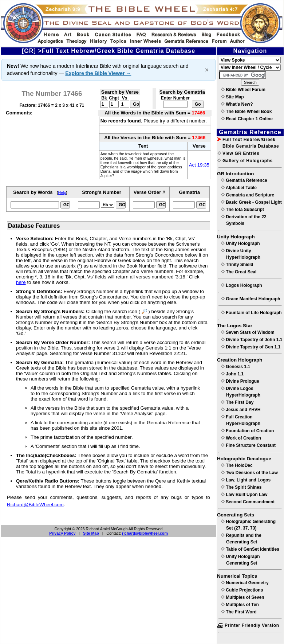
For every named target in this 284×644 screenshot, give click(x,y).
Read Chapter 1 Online (247, 119)
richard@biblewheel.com (145, 533)
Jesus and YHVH (241, 410)
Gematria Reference (244, 180)
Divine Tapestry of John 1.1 (252, 340)
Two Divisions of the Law (249, 473)
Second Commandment (248, 502)
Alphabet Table (239, 188)
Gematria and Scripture (248, 195)
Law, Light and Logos (246, 480)
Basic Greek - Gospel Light (251, 202)
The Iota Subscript (242, 210)
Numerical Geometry (245, 583)
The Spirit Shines (241, 487)
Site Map (91, 533)
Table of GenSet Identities (250, 549)
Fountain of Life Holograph (251, 313)
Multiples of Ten (240, 605)
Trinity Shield (237, 265)
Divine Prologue (240, 381)
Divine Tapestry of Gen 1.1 (251, 347)
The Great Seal (239, 272)
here (21, 282)
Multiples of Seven (243, 597)
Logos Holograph (242, 285)
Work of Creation (241, 438)
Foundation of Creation (247, 431)
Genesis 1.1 (236, 367)
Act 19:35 (199, 165)
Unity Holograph (240, 243)
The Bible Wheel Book (246, 112)
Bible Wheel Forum (243, 90)
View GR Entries (238, 153)
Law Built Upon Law (244, 495)
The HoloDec (237, 465)
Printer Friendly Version (248, 625)
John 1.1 (232, 374)
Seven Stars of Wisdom (248, 332)
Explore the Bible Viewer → (98, 73)
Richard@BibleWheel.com (35, 505)
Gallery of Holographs (245, 161)
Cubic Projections (242, 590)
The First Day (237, 402)
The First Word (239, 612)
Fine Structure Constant (248, 445)
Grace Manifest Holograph (251, 299)
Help (62, 192)
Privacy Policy (62, 533)
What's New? (237, 104)
